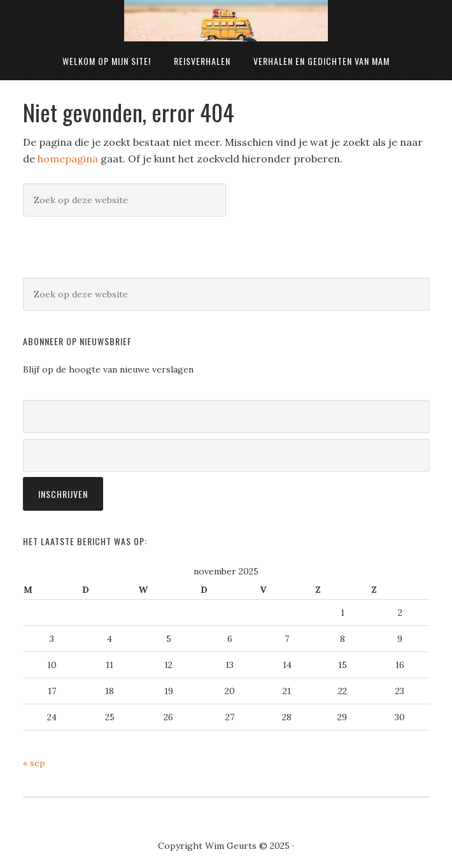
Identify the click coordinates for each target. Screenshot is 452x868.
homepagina (68, 159)
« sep (34, 763)
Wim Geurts (226, 21)
